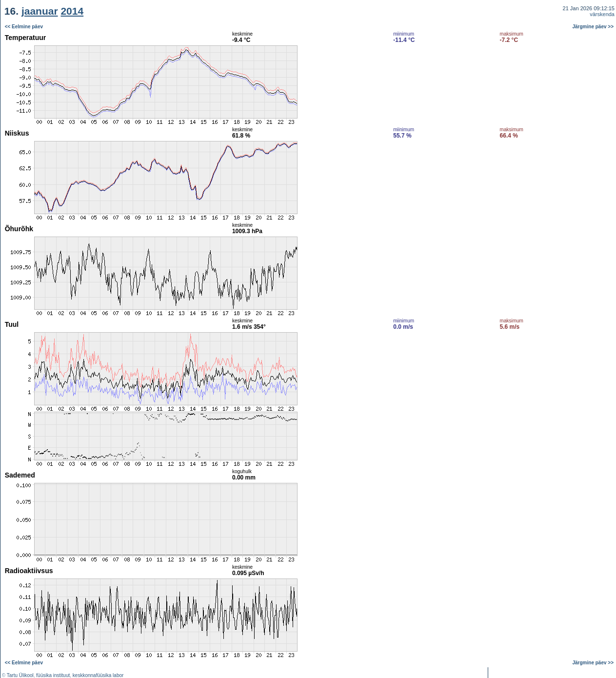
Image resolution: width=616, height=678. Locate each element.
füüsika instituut (53, 675)
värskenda (602, 14)
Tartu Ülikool (20, 675)
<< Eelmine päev (24, 27)
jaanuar (40, 11)
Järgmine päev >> (593, 27)
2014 (72, 11)
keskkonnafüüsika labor (98, 675)
